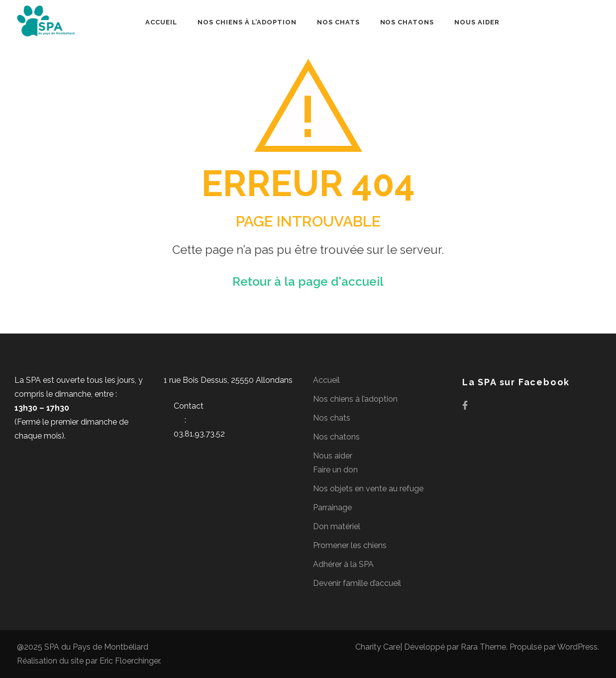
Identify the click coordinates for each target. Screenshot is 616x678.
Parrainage (332, 508)
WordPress (577, 647)
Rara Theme (483, 647)
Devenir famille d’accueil (357, 583)
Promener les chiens (350, 545)
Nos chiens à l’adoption (247, 22)
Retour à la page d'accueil (308, 282)
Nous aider (477, 22)
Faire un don (335, 470)
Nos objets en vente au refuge (368, 489)
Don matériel (337, 526)
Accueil (161, 22)
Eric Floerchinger (130, 661)
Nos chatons (407, 22)
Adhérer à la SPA (343, 564)
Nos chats (338, 22)
